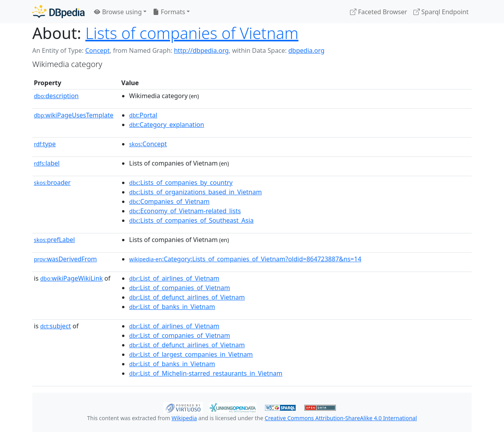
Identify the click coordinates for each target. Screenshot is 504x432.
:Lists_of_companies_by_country (181, 182)
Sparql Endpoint (441, 12)
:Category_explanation (167, 125)
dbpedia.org (306, 50)
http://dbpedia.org (201, 50)
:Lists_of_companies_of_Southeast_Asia (191, 220)
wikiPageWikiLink (71, 278)
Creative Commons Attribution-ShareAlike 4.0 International (341, 418)
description (56, 96)
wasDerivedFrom (65, 259)
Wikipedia (184, 418)
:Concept (148, 144)
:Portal (143, 115)
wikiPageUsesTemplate (74, 115)
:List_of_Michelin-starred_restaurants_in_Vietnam (206, 373)
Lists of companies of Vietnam (192, 33)
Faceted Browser (379, 12)
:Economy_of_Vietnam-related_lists (185, 211)
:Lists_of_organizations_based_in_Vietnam (195, 192)
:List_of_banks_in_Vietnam (172, 307)
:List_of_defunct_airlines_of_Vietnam (187, 297)
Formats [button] (169, 12)
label (47, 163)
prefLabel (54, 240)
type (45, 144)
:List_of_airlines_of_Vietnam (174, 278)
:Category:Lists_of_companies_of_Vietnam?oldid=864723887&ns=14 (245, 259)
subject (56, 326)
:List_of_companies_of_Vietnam (180, 288)
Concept (97, 50)
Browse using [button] (118, 12)
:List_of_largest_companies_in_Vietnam (191, 354)
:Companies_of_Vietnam (169, 201)
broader (52, 182)
